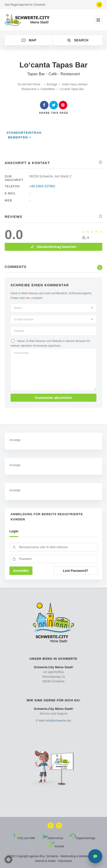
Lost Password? (75, 571)
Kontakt (56, 846)
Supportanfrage (83, 838)
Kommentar (22, 353)
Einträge (52, 84)
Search (78, 40)
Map (29, 40)
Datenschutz (53, 838)
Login (14, 531)
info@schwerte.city (58, 721)
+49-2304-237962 (42, 186)
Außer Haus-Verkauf (75, 84)
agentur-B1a (37, 856)
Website (19, 331)
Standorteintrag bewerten (53, 247)
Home (36, 84)
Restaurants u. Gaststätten (38, 89)
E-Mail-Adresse (53, 319)
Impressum (65, 861)
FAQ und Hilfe (24, 838)
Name (53, 308)
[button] (8, 860)
